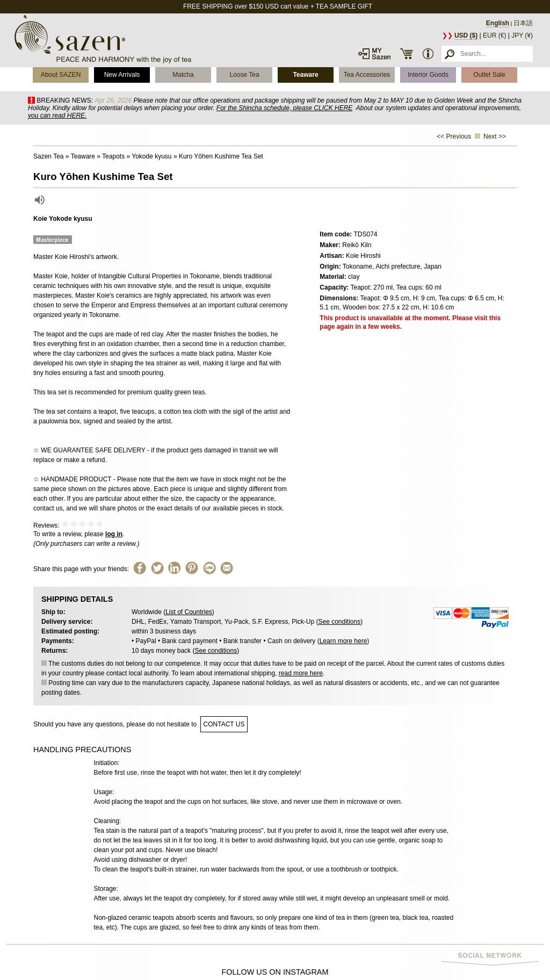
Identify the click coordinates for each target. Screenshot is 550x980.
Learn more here (343, 641)
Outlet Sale (489, 75)
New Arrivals (122, 75)
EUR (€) (494, 35)
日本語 (523, 23)
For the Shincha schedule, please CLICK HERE (284, 108)
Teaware (305, 75)
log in (114, 534)
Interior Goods (428, 75)
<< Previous (454, 136)
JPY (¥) (522, 35)
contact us (224, 724)
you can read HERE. (57, 116)
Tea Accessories (367, 75)
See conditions (339, 622)
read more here (301, 673)
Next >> (495, 136)
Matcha (183, 75)
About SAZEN (61, 75)
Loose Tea (244, 75)
